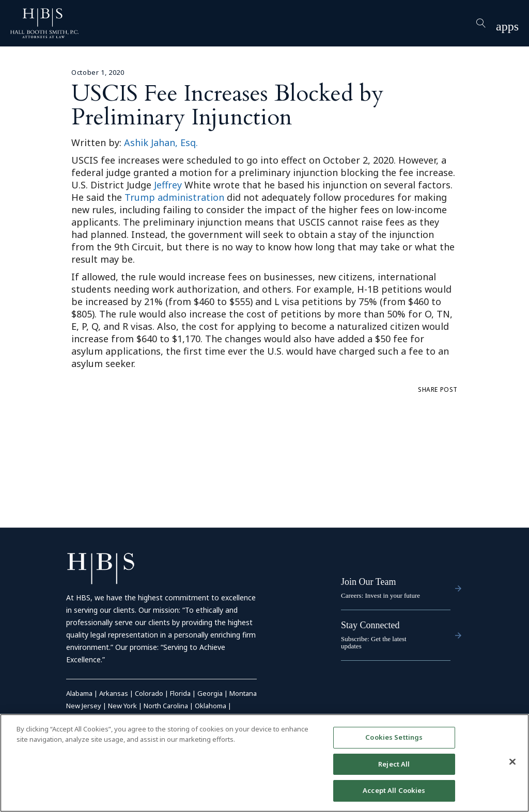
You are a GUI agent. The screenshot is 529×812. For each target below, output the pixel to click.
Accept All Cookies (394, 791)
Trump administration (174, 197)
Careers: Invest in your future (380, 595)
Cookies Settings (394, 737)
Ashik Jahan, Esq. (161, 142)
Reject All (394, 764)
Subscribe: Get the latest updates (374, 642)
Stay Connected (370, 625)
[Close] (512, 762)
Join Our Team (368, 582)
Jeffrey (168, 185)
